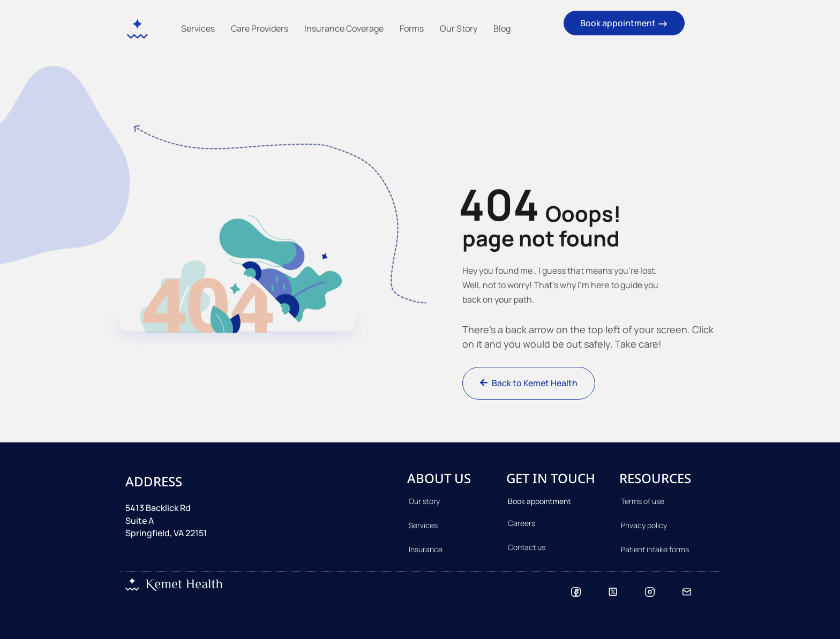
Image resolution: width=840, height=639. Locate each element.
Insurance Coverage (344, 28)
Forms (412, 28)
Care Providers (260, 28)
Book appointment (624, 23)
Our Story (459, 28)
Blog (502, 28)
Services (198, 28)
